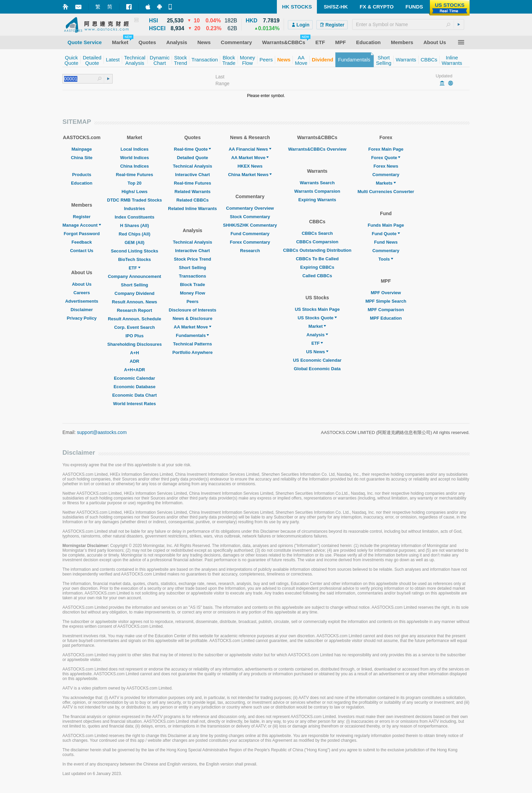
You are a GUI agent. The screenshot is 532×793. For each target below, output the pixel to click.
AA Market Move (193, 327)
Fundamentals (192, 335)
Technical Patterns (193, 344)
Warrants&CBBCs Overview (317, 149)
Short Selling (134, 285)
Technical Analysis (193, 166)
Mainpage (82, 149)
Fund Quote (386, 234)
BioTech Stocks (135, 259)
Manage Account (82, 225)
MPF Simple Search (386, 301)
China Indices (135, 166)
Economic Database (135, 387)
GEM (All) (135, 242)
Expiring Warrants (317, 200)
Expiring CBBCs (317, 267)
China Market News (250, 175)
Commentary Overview (250, 208)
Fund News (386, 242)
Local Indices (134, 149)
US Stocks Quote (317, 318)
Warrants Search (317, 183)
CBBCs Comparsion (317, 242)
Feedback (82, 242)
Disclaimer (82, 310)
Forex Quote (386, 158)
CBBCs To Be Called (317, 259)
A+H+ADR (134, 370)
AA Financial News (250, 149)
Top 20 (135, 183)
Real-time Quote (193, 149)
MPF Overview (386, 293)
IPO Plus (135, 336)
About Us (82, 284)
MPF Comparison (386, 310)
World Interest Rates (134, 404)
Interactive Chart (193, 175)
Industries (134, 209)
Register (82, 217)
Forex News (386, 166)
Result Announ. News (135, 302)
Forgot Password (82, 234)
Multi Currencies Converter (386, 192)
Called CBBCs (317, 276)
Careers (82, 293)
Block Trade (192, 285)
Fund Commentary (250, 234)
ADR (134, 361)
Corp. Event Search (134, 327)
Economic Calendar (135, 378)
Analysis (317, 335)
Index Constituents (135, 217)
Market (317, 326)
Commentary (386, 175)
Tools (386, 259)
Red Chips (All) (135, 234)
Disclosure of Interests (192, 310)
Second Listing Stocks (135, 251)
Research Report (134, 310)
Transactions (192, 276)
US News (317, 352)
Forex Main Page (386, 149)
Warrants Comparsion (317, 191)
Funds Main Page (386, 225)
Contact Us (82, 251)
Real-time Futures (135, 175)
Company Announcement (135, 276)
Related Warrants (192, 192)
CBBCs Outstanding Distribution (317, 250)
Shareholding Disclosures (134, 344)
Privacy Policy (82, 318)
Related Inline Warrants (192, 209)
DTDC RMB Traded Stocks (135, 200)
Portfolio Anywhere (193, 352)
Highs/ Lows (135, 192)
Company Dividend (135, 293)
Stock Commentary (250, 217)
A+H (134, 353)
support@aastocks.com (102, 432)
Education (82, 183)
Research (250, 251)
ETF (135, 268)
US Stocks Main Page (317, 309)
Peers (193, 301)
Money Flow (192, 293)
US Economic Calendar (317, 360)
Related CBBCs (193, 200)
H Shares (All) (135, 225)
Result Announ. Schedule (135, 319)
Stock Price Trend (192, 259)
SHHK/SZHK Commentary (250, 225)
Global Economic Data (317, 369)
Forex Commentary (250, 242)
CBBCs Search (317, 233)
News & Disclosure (193, 318)
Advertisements (82, 301)
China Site (82, 158)
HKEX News (250, 166)
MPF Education (386, 318)
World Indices (135, 158)
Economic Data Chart (135, 395)
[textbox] (408, 24)
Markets (386, 183)
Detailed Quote (192, 158)
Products (82, 175)
